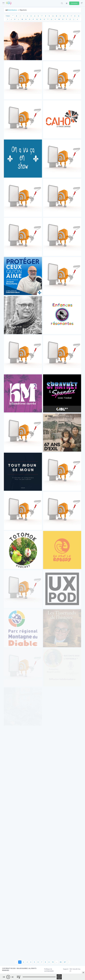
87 (65, 962)
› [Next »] (69, 962)
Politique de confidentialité (49, 970)
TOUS (8, 16)
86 (61, 962)
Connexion (74, 3)
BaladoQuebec (12, 10)
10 (53, 962)
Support (66, 969)
